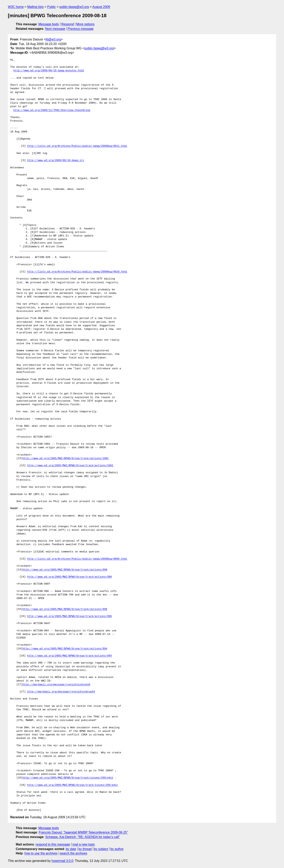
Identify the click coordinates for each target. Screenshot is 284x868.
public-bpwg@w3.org (74, 7)
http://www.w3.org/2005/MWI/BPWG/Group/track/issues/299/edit (68, 778)
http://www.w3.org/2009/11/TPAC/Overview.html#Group (52, 110)
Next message (55, 29)
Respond (68, 24)
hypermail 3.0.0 (62, 861)
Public (51, 7)
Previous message (81, 29)
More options (85, 24)
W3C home (16, 7)
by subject (101, 849)
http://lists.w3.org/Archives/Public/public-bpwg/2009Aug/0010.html (77, 272)
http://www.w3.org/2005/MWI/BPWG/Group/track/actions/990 (65, 570)
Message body (49, 24)
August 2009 (101, 7)
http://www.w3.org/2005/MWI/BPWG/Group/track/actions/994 (65, 649)
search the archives (74, 853)
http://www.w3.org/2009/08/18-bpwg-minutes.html (49, 71)
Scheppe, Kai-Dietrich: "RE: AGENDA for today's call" (82, 837)
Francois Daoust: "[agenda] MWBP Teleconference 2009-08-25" (83, 832)
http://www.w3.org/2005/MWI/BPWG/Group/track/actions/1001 (66, 458)
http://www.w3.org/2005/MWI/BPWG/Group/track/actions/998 (65, 609)
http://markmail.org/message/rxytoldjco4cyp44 (56, 685)
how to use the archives (41, 853)
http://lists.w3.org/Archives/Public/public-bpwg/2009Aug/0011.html (77, 146)
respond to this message (53, 844)
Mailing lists (35, 7)
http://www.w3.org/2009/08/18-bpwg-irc (56, 160)
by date (71, 849)
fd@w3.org (53, 39)
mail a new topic (84, 844)
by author (117, 849)
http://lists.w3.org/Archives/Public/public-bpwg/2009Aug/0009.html (77, 559)
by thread (85, 849)
